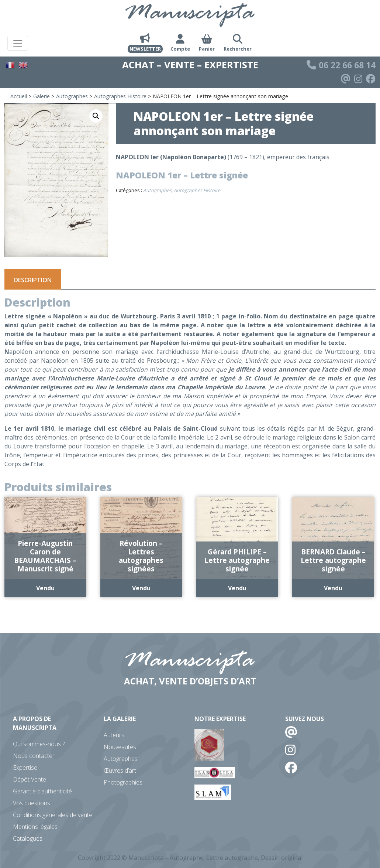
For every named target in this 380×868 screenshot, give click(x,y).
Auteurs (114, 735)
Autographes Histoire (120, 96)
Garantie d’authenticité (42, 791)
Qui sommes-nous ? (39, 744)
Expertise (25, 768)
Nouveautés (120, 747)
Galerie (42, 96)
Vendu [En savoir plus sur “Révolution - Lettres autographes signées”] (141, 588)
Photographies (123, 782)
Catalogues (28, 838)
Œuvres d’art (120, 770)
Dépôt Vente (30, 779)
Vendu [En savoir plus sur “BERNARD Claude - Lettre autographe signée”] (333, 588)
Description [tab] (33, 280)
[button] (96, 116)
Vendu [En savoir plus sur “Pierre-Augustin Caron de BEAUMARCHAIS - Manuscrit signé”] (45, 588)
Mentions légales (35, 827)
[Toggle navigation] (18, 43)
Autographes (72, 96)
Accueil (19, 96)
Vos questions (32, 803)
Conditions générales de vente (53, 815)
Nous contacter (34, 756)
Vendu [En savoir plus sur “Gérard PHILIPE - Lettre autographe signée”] (237, 588)
